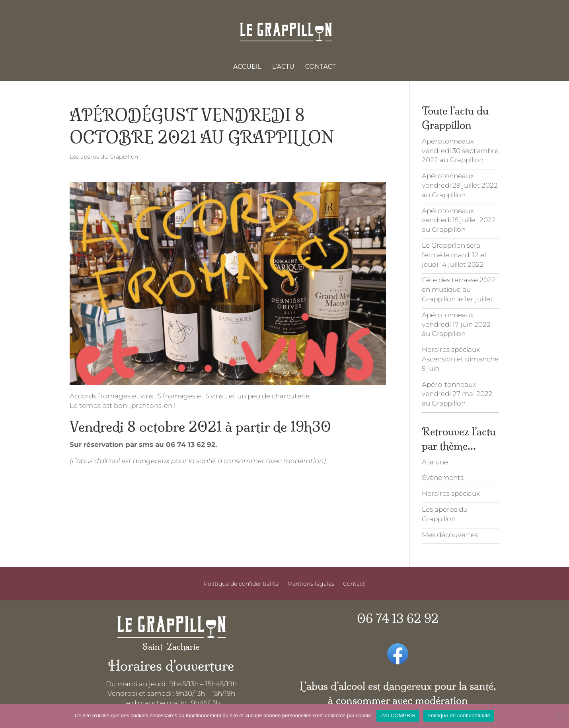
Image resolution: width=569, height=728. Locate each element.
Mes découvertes (450, 535)
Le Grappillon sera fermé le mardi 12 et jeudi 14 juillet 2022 (454, 255)
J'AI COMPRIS (398, 715)
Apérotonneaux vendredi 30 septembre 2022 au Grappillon (460, 151)
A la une (435, 462)
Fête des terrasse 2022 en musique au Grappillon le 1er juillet (459, 289)
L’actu (283, 67)
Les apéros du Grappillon (104, 157)
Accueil (247, 67)
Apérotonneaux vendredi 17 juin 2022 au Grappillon (456, 324)
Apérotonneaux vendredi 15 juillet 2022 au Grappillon (459, 220)
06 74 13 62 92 (398, 619)
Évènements (443, 478)
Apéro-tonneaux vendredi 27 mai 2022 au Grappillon (457, 394)
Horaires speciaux (451, 493)
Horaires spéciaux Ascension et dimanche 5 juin (460, 359)
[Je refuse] (559, 716)
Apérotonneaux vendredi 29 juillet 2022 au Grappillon (460, 185)
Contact (321, 67)
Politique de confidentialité (241, 584)
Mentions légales (311, 584)
